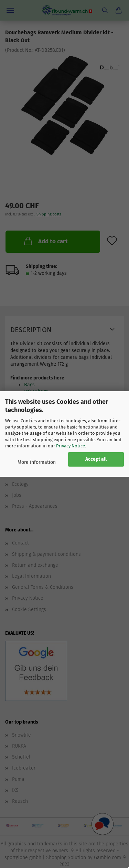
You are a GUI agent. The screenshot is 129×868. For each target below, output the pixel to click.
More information (37, 462)
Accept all (96, 459)
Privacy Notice (71, 446)
